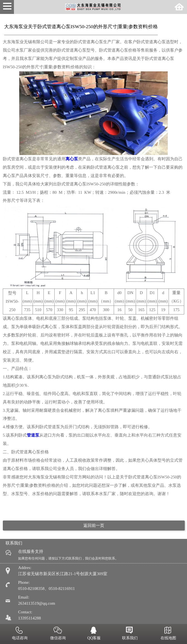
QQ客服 (94, 634)
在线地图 (168, 634)
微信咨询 (58, 634)
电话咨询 (19, 634)
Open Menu (7, 7)
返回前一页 (94, 526)
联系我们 (130, 634)
